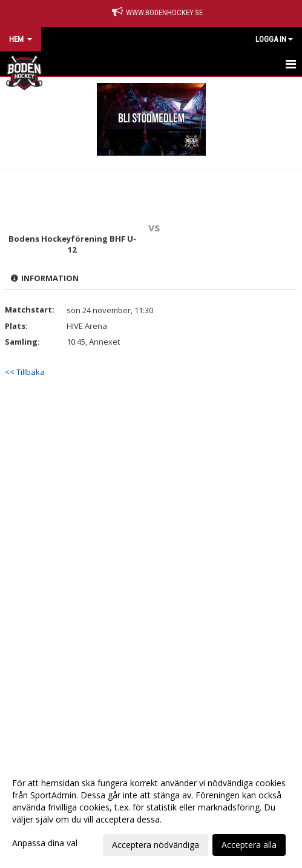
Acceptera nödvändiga (156, 845)
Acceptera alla (249, 845)
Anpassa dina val (45, 843)
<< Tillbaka (25, 372)
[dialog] (151, 813)
